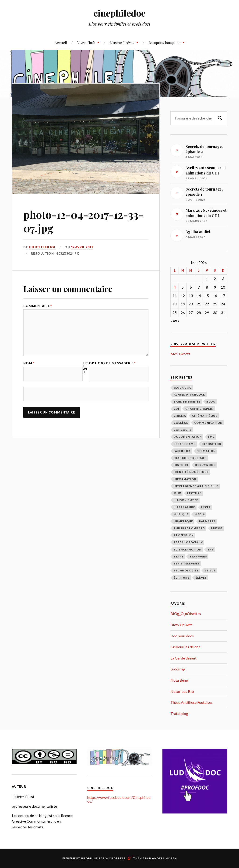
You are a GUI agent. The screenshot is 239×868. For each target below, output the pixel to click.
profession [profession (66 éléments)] (184, 535)
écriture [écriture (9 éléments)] (181, 578)
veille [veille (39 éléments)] (210, 570)
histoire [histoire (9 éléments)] (181, 465)
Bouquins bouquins (165, 43)
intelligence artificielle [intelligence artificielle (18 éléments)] (196, 486)
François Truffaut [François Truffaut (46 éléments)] (190, 458)
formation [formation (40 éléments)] (206, 451)
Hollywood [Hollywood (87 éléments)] (205, 465)
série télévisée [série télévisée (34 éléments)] (187, 563)
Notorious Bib (182, 691)
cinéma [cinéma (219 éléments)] (180, 416)
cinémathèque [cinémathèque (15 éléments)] (205, 416)
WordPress (116, 858)
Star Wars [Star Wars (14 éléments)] (198, 556)
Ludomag (178, 669)
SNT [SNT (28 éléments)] (211, 549)
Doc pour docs (182, 636)
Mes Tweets (180, 354)
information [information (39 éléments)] (185, 479)
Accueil (61, 43)
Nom (29, 363)
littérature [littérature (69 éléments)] (184, 507)
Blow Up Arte (181, 625)
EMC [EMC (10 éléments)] (211, 437)
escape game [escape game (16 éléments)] (185, 444)
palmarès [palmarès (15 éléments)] (207, 521)
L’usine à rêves (122, 43)
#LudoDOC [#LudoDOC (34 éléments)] (183, 388)
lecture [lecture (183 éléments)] (194, 493)
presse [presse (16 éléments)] (217, 528)
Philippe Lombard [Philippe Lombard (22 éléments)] (189, 528)
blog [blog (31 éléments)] (211, 402)
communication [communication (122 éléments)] (208, 423)
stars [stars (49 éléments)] (179, 556)
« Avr (175, 321)
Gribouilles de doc (185, 647)
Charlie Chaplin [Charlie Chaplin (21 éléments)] (199, 409)
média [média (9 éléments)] (200, 514)
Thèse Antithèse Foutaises (192, 702)
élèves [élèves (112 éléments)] (201, 578)
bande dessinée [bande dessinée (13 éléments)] (187, 402)
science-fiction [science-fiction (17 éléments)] (188, 549)
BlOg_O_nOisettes (186, 613)
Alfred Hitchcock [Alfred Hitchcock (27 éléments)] (189, 395)
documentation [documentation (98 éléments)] (188, 437)
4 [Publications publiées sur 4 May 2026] (175, 287)
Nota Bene (179, 680)
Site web (85, 368)
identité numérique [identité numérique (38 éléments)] (191, 472)
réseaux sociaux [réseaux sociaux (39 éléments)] (188, 542)
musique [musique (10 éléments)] (181, 514)
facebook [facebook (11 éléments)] (182, 451)
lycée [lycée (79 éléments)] (206, 507)
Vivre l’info (86, 43)
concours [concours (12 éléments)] (183, 430)
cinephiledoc (119, 13)
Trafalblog (179, 713)
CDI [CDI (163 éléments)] (176, 409)
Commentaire (38, 306)
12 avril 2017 (82, 247)
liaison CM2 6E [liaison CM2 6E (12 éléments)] (186, 500)
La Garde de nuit (183, 658)
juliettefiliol (42, 247)
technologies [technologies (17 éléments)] (186, 570)
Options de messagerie (112, 363)
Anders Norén (164, 858)
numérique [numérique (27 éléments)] (183, 521)
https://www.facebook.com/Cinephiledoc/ (119, 799)
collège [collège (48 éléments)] (181, 423)
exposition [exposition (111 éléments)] (211, 444)
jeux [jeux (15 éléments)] (177, 493)
